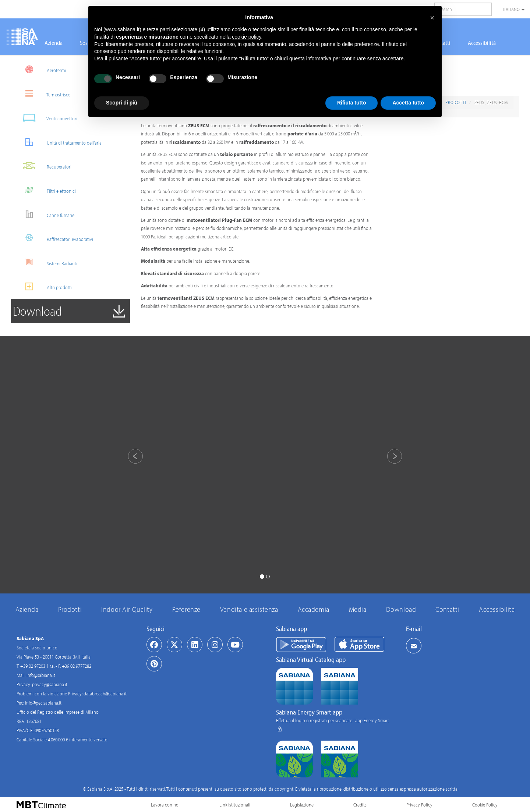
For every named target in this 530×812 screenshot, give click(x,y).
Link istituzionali (235, 805)
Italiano (514, 9)
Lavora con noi (165, 805)
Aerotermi (41, 69)
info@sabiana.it (41, 675)
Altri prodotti (44, 286)
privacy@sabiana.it (50, 684)
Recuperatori (44, 166)
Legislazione (302, 805)
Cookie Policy (485, 805)
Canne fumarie (45, 214)
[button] (129, 457)
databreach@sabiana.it (105, 694)
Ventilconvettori (47, 118)
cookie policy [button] (246, 37)
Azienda (54, 43)
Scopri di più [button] (122, 103)
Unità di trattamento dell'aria (59, 142)
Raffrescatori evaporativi (55, 238)
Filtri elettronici (46, 190)
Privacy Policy (419, 805)
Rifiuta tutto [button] (352, 103)
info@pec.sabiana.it (43, 703)
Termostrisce (43, 94)
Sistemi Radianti (47, 263)
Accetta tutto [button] (408, 103)
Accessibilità (482, 43)
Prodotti (456, 102)
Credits (360, 805)
